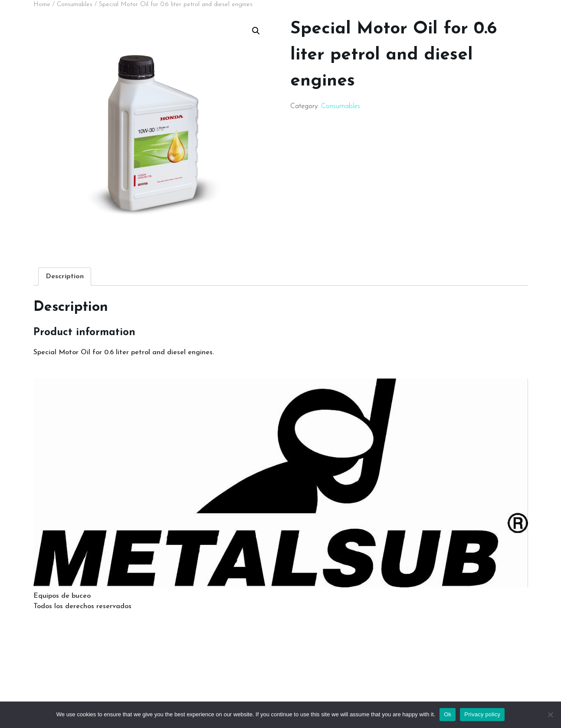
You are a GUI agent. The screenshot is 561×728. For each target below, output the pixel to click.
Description (65, 277)
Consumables (75, 5)
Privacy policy (482, 714)
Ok (448, 714)
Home (42, 5)
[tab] (65, 277)
